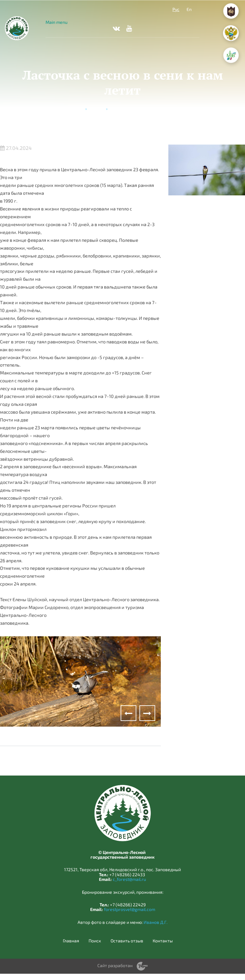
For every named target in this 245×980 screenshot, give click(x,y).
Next (147, 713)
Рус (176, 9)
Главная (76, 109)
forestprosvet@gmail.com (130, 909)
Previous (128, 713)
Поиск (95, 941)
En (189, 9)
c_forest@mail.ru (129, 879)
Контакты (163, 941)
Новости (96, 109)
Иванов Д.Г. (155, 922)
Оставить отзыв (127, 941)
